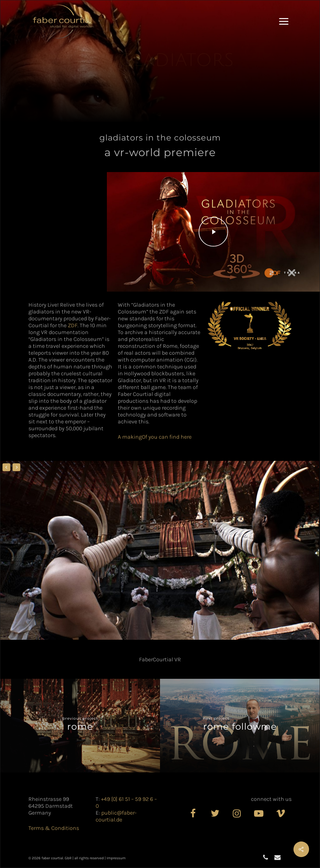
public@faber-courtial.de (116, 816)
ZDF (73, 325)
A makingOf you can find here (155, 437)
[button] (284, 22)
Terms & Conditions (54, 828)
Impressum (116, 858)
